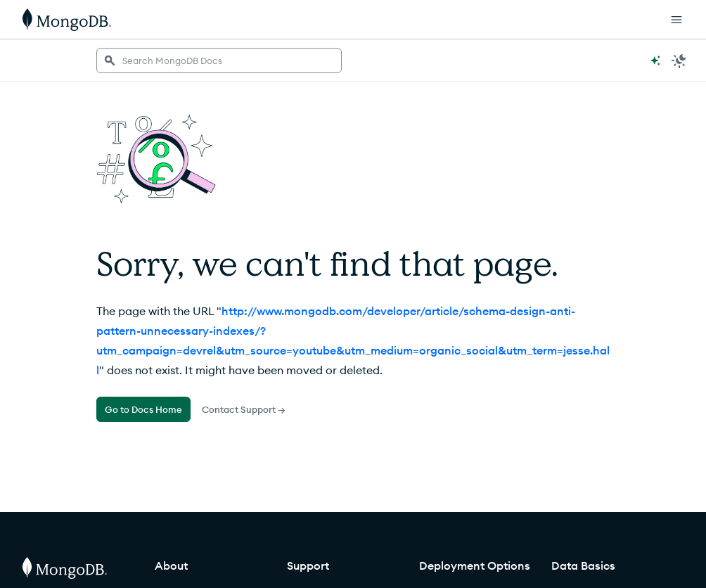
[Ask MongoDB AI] (655, 60)
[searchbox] (219, 60)
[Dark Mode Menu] (679, 60)
